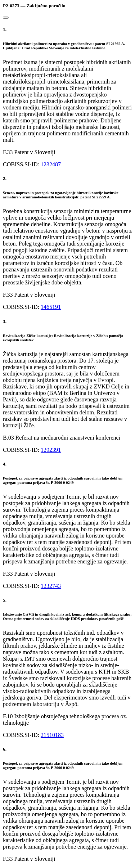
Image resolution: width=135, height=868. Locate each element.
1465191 (51, 307)
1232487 (51, 164)
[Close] (6, 18)
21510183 (52, 735)
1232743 (51, 586)
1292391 (51, 450)
